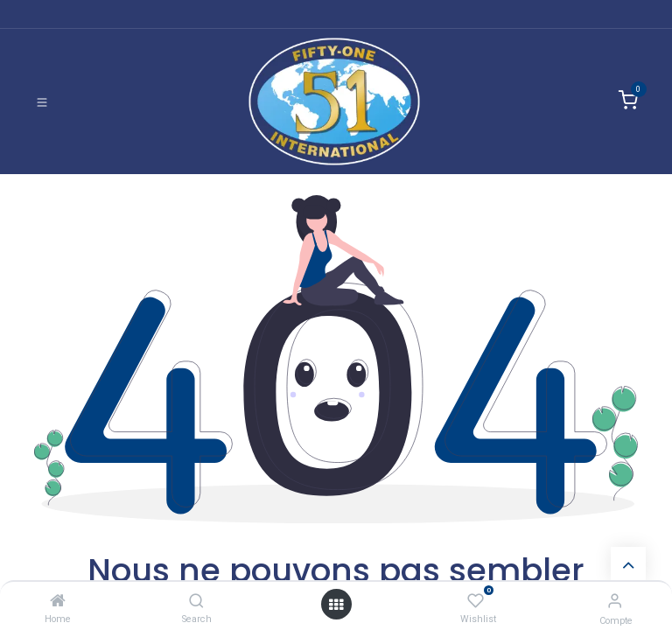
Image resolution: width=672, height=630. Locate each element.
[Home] (58, 601)
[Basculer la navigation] (42, 101)
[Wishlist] (476, 601)
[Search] (196, 601)
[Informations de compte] (615, 601)
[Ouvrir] (336, 604)
